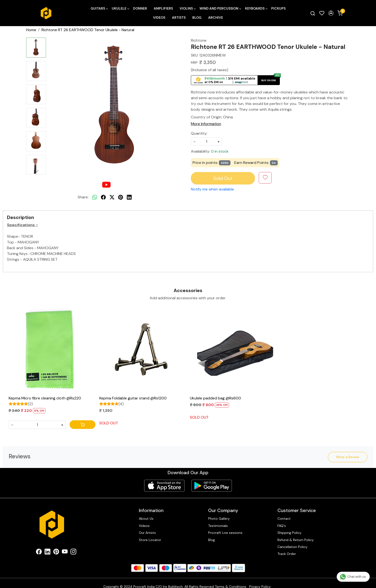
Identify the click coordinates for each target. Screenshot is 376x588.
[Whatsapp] (95, 197)
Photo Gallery (219, 519)
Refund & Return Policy (296, 540)
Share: (83, 197)
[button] (331, 13)
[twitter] (112, 197)
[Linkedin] (47, 553)
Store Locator (150, 540)
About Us (146, 519)
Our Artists (147, 533)
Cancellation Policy (292, 547)
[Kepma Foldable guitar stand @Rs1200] (143, 350)
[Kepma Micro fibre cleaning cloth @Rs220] (52, 350)
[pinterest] (121, 197)
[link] (313, 13)
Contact (284, 519)
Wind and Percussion (220, 8)
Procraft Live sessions (225, 533)
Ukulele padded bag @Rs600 (215, 398)
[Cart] (82, 425)
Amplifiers (163, 8)
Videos (159, 17)
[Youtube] (65, 553)
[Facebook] (39, 553)
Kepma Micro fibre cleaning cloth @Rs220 (45, 398)
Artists (179, 17)
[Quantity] (37, 425)
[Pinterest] (56, 553)
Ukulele (120, 8)
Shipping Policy (289, 533)
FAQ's (282, 526)
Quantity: (199, 133)
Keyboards (256, 8)
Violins (188, 8)
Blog (197, 17)
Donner (140, 8)
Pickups (278, 8)
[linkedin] (129, 197)
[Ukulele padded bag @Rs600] (233, 350)
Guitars (99, 8)
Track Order (287, 554)
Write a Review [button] (348, 457)
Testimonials (218, 526)
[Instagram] (73, 553)
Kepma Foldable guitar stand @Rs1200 (133, 398)
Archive (216, 17)
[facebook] (103, 197)
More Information (206, 124)
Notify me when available (212, 189)
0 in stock (220, 151)
